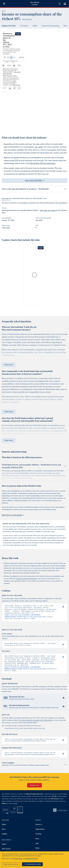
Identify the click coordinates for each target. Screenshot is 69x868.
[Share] (60, 129)
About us (39, 830)
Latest (4, 849)
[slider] (15, 120)
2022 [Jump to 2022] (63, 120)
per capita (39, 147)
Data (4, 834)
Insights (5, 839)
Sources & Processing (50, 26)
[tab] (7, 42)
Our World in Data (35, 4)
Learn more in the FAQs (34, 180)
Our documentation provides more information (36, 725)
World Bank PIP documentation (43, 163)
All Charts (24, 26)
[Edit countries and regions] (63, 42)
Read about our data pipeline (13, 515)
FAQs (35, 26)
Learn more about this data (51, 123)
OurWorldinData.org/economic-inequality (14, 129)
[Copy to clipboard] (61, 607)
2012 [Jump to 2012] (10, 120)
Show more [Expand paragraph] (9, 365)
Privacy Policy (18, 859)
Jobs (37, 849)
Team (37, 844)
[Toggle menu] (4, 4)
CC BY (29, 129)
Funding (38, 839)
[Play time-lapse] (5, 120)
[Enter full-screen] (64, 129)
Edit (64, 42)
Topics (4, 830)
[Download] (55, 129)
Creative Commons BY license (27, 579)
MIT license (55, 804)
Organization (40, 834)
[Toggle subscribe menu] (65, 4)
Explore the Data (9, 26)
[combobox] (60, 4)
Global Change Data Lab (34, 799)
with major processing (48, 210)
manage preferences (31, 859)
